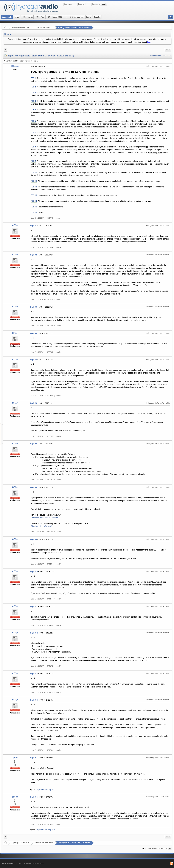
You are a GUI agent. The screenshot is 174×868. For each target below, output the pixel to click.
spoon (15, 758)
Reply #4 (34, 333)
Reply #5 (34, 360)
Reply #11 (34, 607)
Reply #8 (34, 487)
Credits (20, 863)
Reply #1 (34, 226)
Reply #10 (34, 572)
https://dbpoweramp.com (46, 790)
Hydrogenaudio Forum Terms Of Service (74, 28)
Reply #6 (34, 403)
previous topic (155, 56)
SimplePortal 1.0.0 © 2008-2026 (33, 863)
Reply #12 (34, 633)
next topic (167, 56)
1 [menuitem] (6, 50)
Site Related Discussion (44, 28)
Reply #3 (34, 307)
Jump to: (143, 848)
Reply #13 (34, 674)
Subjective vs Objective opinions (44, 518)
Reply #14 (34, 700)
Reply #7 (34, 444)
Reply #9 (34, 539)
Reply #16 (34, 797)
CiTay (15, 225)
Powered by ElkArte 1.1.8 (9, 863)
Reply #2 (34, 255)
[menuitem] (168, 50)
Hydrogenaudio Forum (20, 28)
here (149, 42)
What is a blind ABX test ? (41, 526)
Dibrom (15, 66)
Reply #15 (34, 758)
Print (168, 50)
